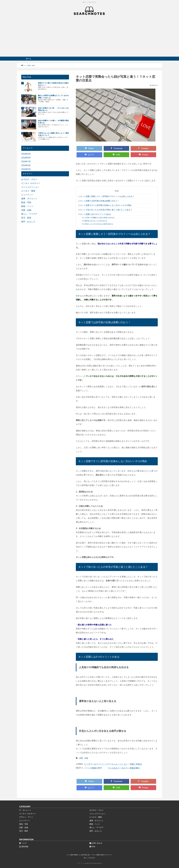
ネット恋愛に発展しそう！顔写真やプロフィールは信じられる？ (106, 196)
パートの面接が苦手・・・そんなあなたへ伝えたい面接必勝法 (112, 768)
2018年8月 (26, 158)
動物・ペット (27, 206)
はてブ (89, 155)
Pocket (143, 155)
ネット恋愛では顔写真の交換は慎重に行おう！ (99, 201)
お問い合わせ (96, 843)
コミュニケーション (30, 187)
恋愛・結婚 (84, 758)
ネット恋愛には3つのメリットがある (95, 214)
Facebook (116, 148)
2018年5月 (26, 169)
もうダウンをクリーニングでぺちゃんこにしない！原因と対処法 (113, 764)
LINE (116, 155)
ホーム (28, 59)
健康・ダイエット (29, 199)
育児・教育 (26, 218)
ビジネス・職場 (28, 191)
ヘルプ (23, 843)
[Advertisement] (89, 38)
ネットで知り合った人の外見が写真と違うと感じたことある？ (105, 210)
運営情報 (24, 847)
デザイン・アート (26, 817)
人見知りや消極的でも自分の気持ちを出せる (98, 218)
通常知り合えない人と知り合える (95, 221)
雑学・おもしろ (28, 222)
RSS (92, 847)
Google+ (143, 148)
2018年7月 (26, 162)
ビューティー (27, 195)
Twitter (89, 148)
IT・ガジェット (25, 810)
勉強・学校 (26, 202)
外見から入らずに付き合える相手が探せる (98, 224)
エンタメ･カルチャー (31, 183)
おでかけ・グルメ (29, 179)
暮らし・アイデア (29, 214)
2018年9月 (26, 154)
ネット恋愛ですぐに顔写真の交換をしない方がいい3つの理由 (105, 205)
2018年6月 (26, 165)
